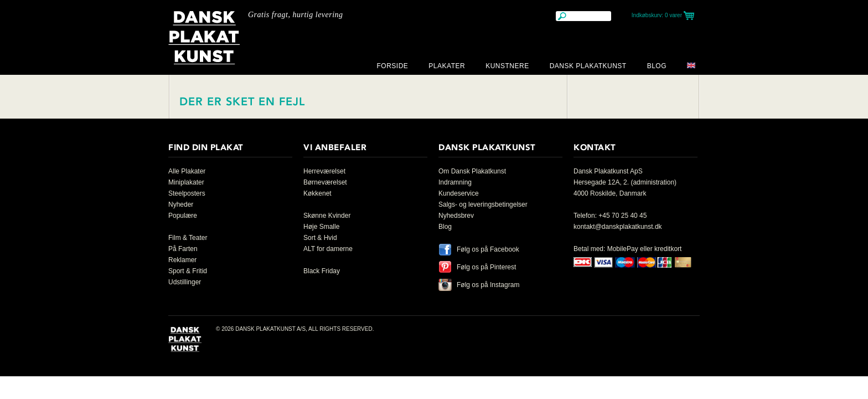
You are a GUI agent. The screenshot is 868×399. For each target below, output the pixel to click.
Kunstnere (507, 66)
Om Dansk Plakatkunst (472, 171)
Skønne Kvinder (327, 216)
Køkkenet (317, 193)
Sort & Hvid (320, 238)
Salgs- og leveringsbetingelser (483, 204)
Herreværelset (324, 171)
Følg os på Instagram (488, 285)
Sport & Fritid (188, 271)
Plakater (447, 66)
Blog (657, 66)
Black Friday (322, 271)
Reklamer (182, 260)
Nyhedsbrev (456, 216)
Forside (392, 66)
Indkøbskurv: (657, 15)
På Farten (183, 249)
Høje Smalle (321, 227)
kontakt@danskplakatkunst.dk (618, 227)
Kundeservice (459, 193)
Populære (183, 216)
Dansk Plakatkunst (588, 66)
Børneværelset (325, 182)
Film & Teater (188, 238)
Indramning (455, 182)
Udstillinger (185, 282)
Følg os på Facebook (488, 249)
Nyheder (181, 204)
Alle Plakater (187, 171)
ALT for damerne (328, 249)
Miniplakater (186, 182)
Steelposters (187, 193)
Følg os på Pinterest (486, 267)
